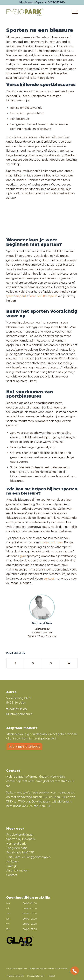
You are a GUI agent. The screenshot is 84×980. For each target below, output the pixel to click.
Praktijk (12, 866)
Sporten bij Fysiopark (21, 839)
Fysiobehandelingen (20, 835)
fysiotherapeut (16, 296)
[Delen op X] (33, 663)
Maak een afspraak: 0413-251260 (42, 2)
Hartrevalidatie (16, 844)
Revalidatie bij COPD (20, 852)
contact (49, 579)
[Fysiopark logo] (35, 12)
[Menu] (73, 12)
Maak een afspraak (24, 747)
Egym (22, 556)
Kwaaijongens (41, 968)
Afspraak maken (17, 871)
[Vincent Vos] (42, 607)
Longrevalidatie (17, 848)
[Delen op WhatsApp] (51, 663)
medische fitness (51, 542)
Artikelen (13, 862)
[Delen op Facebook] (15, 663)
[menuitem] (73, 12)
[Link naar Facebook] (70, 972)
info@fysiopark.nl (21, 714)
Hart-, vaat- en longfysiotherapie (28, 857)
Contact (12, 875)
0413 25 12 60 (18, 709)
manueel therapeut (44, 296)
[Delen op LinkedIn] (69, 663)
